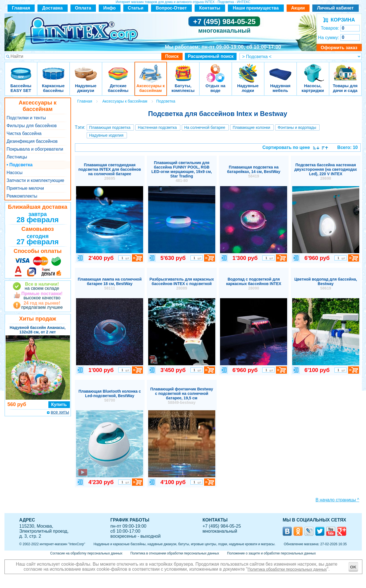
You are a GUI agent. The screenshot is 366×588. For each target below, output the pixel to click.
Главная (21, 8)
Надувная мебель (280, 70)
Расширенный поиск (211, 56)
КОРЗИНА (342, 20)
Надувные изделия (106, 135)
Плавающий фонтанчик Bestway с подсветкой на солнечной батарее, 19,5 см (182, 396)
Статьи (136, 8)
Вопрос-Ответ (171, 8)
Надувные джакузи (86, 70)
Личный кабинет (335, 8)
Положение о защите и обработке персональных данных (271, 553)
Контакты (210, 8)
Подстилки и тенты (26, 118)
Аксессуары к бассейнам (151, 70)
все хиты (60, 412)
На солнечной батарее (205, 127)
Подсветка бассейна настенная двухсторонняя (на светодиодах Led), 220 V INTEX (326, 172)
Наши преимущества (256, 8)
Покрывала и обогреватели (35, 149)
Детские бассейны (118, 70)
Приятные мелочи (25, 188)
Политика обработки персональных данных (287, 569)
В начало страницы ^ (337, 500)
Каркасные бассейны (53, 70)
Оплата (83, 8)
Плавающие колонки (251, 127)
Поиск (172, 56)
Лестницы (17, 157)
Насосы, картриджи (313, 70)
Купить (59, 405)
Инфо (109, 8)
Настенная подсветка (157, 127)
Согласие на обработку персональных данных (86, 553)
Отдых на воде (216, 70)
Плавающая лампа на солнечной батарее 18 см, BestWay (110, 284)
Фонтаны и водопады (297, 127)
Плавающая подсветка (110, 127)
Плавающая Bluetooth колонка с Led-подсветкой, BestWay (110, 396)
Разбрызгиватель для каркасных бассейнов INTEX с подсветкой (182, 284)
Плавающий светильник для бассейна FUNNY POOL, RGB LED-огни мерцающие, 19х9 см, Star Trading (182, 172)
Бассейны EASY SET (21, 70)
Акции (298, 8)
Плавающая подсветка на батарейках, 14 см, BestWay (254, 172)
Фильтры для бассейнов (32, 126)
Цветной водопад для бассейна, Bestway (326, 284)
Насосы (15, 173)
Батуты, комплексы (183, 70)
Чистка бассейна (24, 133)
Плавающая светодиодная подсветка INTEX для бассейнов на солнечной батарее (110, 172)
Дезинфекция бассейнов (32, 141)
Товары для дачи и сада (345, 70)
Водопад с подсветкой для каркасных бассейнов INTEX (254, 284)
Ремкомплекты (22, 196)
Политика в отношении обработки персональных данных (175, 553)
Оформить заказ (339, 48)
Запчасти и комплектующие (36, 180)
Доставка (53, 8)
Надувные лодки (248, 70)
